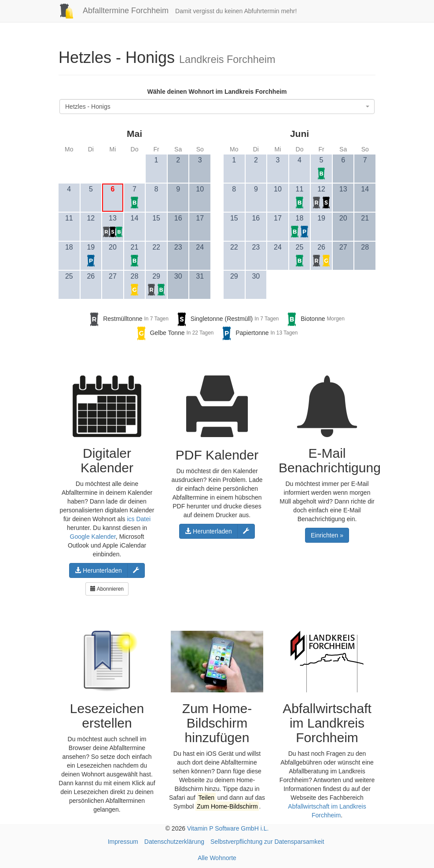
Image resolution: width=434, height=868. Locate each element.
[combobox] (217, 107)
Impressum (123, 842)
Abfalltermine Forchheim (110, 11)
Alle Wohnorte (217, 858)
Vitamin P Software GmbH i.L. (228, 828)
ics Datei (139, 519)
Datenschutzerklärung (174, 842)
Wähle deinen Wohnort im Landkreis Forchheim (217, 92)
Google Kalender (93, 537)
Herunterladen (98, 570)
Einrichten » (327, 535)
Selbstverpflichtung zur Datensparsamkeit (267, 842)
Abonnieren (107, 589)
